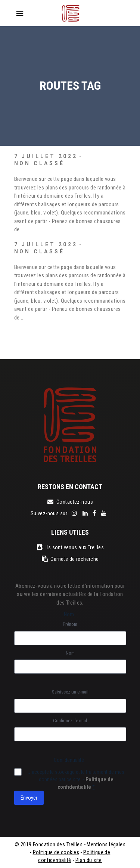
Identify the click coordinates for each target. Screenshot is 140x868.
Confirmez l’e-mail (70, 721)
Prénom (70, 624)
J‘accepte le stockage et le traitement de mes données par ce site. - (76, 779)
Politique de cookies (56, 852)
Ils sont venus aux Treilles (70, 547)
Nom (70, 653)
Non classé (39, 163)
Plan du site (89, 860)
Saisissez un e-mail (70, 692)
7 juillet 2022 (46, 156)
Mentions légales (106, 844)
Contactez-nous (70, 502)
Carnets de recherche (70, 559)
